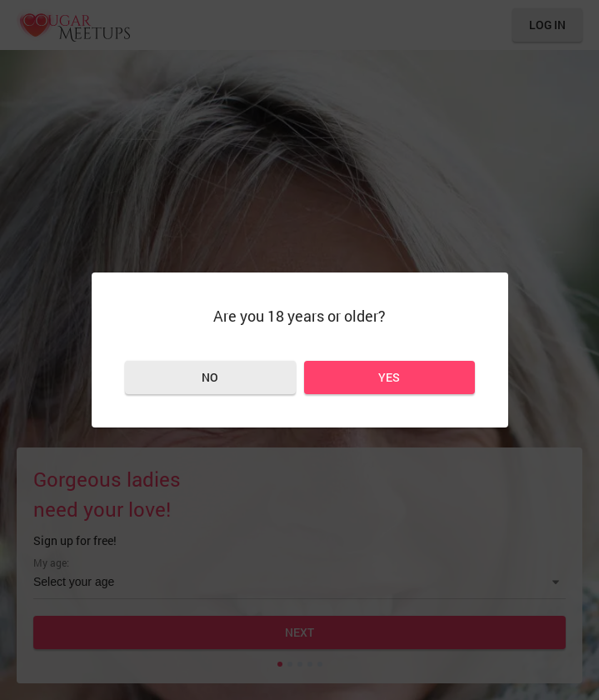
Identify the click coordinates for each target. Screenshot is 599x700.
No (210, 377)
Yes (389, 377)
